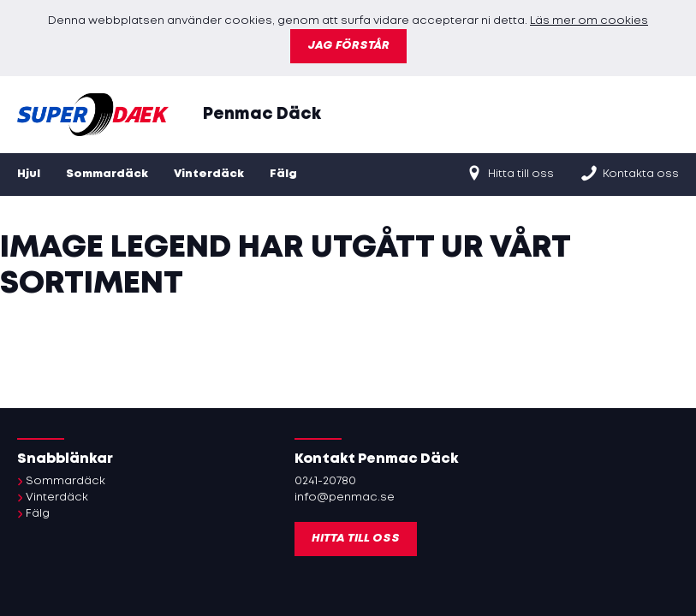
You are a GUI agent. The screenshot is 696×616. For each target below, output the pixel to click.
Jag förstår (348, 46)
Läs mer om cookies (589, 21)
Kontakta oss (629, 173)
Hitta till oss (509, 173)
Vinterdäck (209, 174)
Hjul (29, 174)
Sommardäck (107, 174)
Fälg (283, 174)
